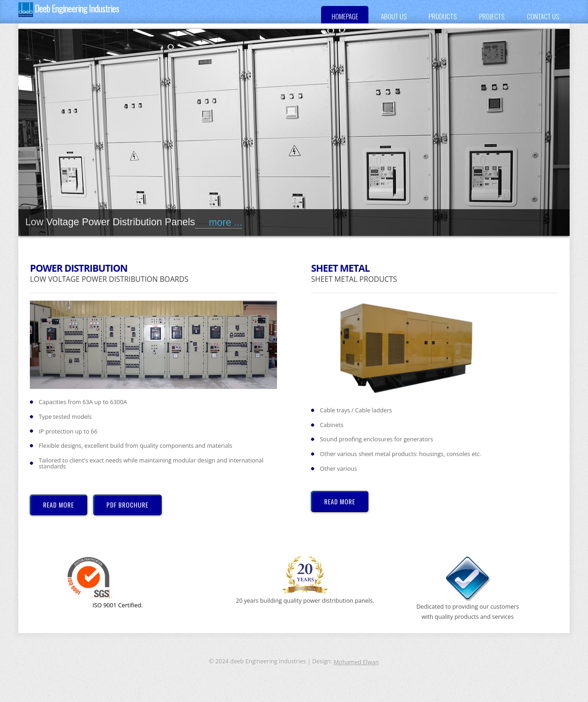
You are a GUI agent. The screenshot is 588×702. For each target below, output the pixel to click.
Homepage (345, 16)
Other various (338, 469)
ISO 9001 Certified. (105, 582)
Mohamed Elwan (356, 662)
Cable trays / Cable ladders (356, 410)
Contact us (543, 16)
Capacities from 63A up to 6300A (83, 402)
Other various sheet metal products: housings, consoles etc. (400, 454)
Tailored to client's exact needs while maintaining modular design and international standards (151, 463)
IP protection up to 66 (68, 431)
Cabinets (331, 425)
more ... (219, 223)
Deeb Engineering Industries (69, 9)
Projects (492, 16)
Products (443, 16)
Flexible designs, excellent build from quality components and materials (135, 446)
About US (394, 16)
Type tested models (65, 417)
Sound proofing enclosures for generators (376, 439)
